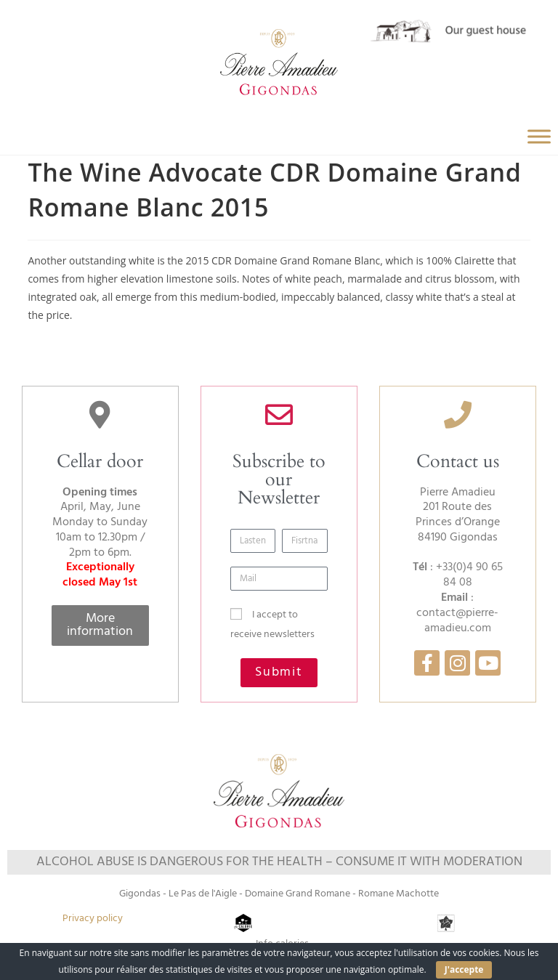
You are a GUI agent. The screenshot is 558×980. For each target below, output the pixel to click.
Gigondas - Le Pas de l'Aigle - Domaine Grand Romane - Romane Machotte (279, 894)
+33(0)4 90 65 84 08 (469, 575)
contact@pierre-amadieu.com (457, 621)
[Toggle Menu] (539, 137)
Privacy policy (93, 919)
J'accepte (464, 969)
